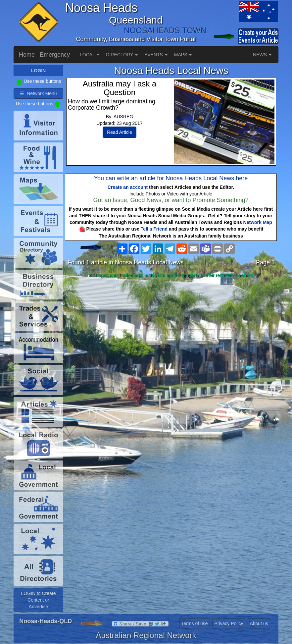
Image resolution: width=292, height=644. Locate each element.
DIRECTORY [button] (122, 55)
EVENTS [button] (156, 55)
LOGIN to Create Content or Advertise (38, 600)
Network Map (258, 222)
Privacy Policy (229, 623)
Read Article (119, 132)
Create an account (128, 187)
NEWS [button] (262, 55)
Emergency (55, 55)
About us (259, 623)
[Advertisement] (171, 333)
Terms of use (194, 623)
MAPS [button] (183, 55)
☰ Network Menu (38, 93)
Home (27, 55)
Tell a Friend (154, 229)
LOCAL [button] (90, 55)
